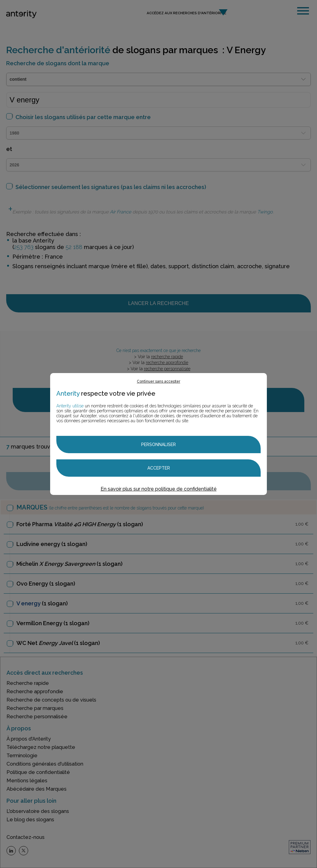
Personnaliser (158, 445)
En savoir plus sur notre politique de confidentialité (159, 489)
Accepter (159, 468)
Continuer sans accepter (158, 381)
